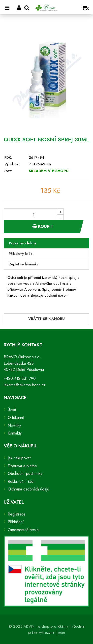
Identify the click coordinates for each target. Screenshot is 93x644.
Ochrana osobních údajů (28, 489)
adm (62, 632)
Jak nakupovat (19, 458)
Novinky (14, 425)
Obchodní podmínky (25, 474)
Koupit (43, 226)
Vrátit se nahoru (46, 319)
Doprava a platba (22, 466)
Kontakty (15, 433)
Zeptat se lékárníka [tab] (24, 264)
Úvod (12, 410)
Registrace (17, 514)
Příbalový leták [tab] (20, 254)
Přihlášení (16, 522)
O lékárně (16, 418)
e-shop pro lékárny (53, 626)
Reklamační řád (21, 481)
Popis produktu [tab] (22, 243)
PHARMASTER (40, 164)
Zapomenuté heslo (23, 530)
